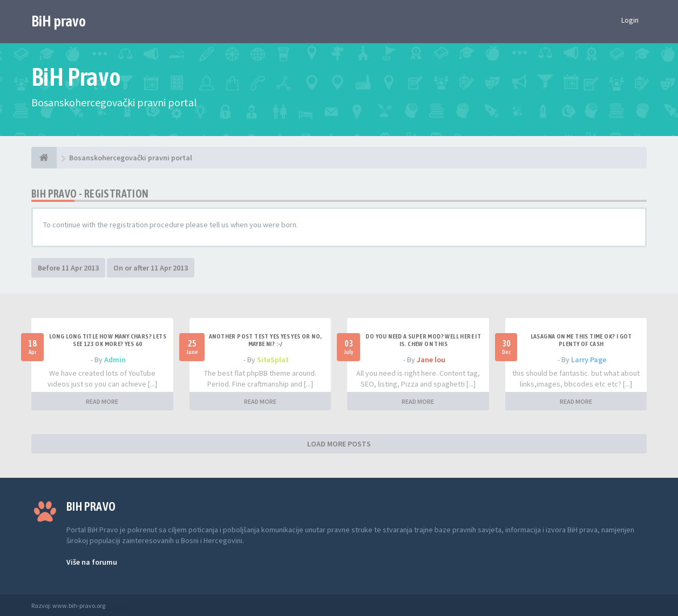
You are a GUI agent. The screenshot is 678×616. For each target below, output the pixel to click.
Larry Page (589, 360)
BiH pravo (59, 21)
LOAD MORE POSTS (339, 444)
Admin (115, 360)
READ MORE (102, 401)
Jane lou (431, 360)
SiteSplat (273, 360)
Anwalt (116, 605)
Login (630, 20)
